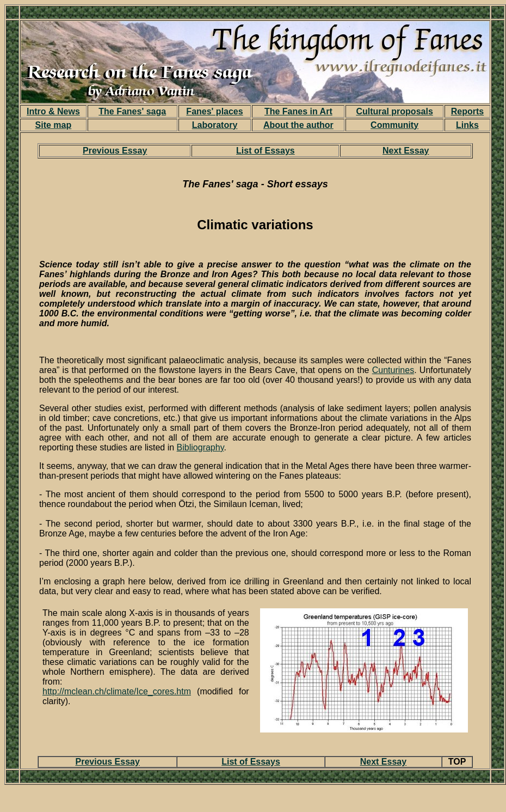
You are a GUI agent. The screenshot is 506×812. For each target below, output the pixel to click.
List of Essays (266, 151)
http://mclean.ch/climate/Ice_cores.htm (117, 691)
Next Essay (406, 151)
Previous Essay (115, 151)
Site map (54, 125)
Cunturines (393, 370)
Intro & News (53, 111)
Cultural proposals (394, 111)
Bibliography (200, 447)
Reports (467, 111)
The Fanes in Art (298, 111)
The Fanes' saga (132, 111)
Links (467, 125)
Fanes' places (214, 111)
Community (394, 125)
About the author (298, 125)
